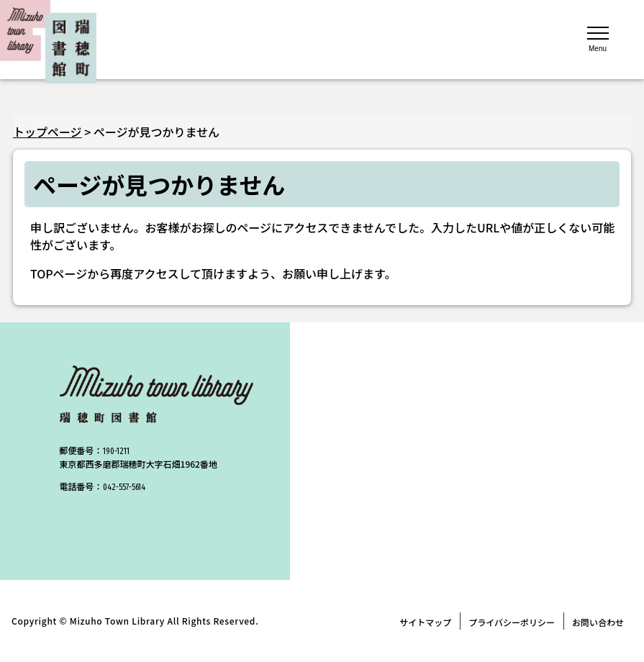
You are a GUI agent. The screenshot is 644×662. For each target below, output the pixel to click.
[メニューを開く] (598, 38)
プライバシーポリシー (512, 622)
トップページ (47, 132)
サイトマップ (425, 622)
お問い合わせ (598, 622)
